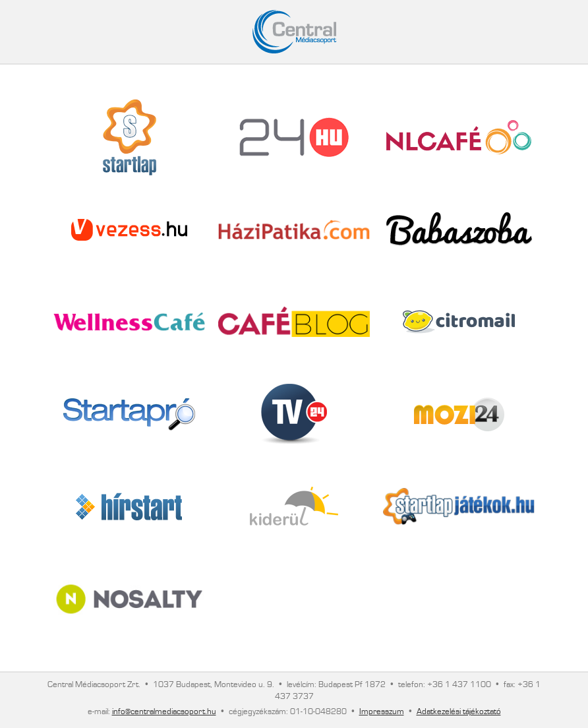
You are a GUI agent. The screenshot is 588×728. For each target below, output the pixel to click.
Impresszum (382, 712)
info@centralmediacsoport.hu (164, 712)
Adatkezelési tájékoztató (459, 712)
